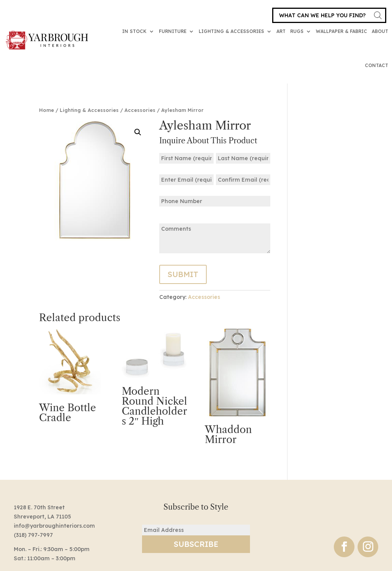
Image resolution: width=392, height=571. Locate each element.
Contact (376, 65)
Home (47, 110)
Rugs (297, 31)
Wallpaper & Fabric (341, 31)
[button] (138, 132)
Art (281, 31)
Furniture (173, 31)
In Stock (134, 31)
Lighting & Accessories (231, 31)
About (380, 31)
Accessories (140, 110)
